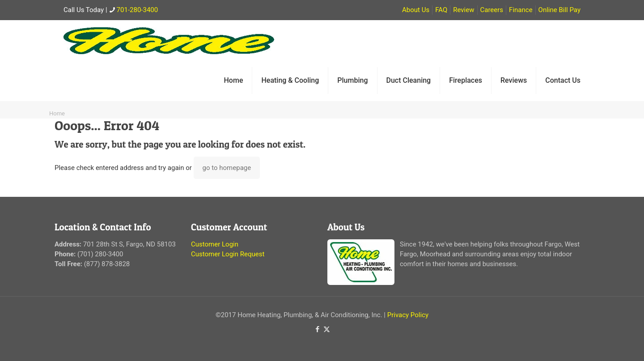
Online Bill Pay (559, 10)
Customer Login (215, 244)
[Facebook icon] (317, 329)
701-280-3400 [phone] (138, 10)
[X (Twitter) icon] (327, 329)
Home (57, 113)
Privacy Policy (408, 315)
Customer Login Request (228, 254)
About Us (416, 10)
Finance (521, 10)
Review (464, 10)
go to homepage (227, 168)
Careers (492, 10)
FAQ (441, 10)
